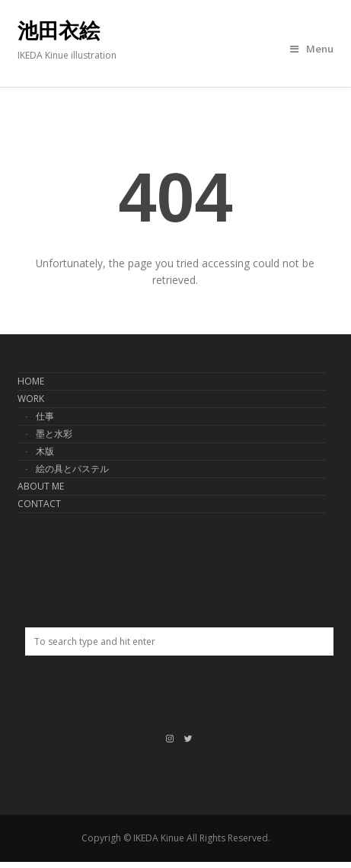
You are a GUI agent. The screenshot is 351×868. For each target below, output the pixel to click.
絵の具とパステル (72, 469)
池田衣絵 (59, 31)
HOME (31, 381)
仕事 (45, 416)
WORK (31, 399)
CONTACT (39, 504)
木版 (45, 451)
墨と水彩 (54, 434)
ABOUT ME (41, 486)
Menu (312, 49)
